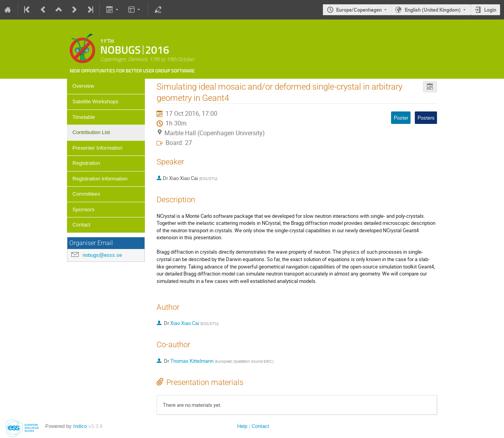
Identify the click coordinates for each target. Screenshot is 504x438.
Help (242, 426)
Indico (80, 426)
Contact (81, 225)
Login (490, 10)
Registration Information (100, 179)
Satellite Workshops (95, 102)
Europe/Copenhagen (359, 10)
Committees (86, 194)
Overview (83, 86)
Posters (426, 118)
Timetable (84, 117)
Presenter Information (97, 148)
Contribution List (91, 132)
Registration (86, 163)
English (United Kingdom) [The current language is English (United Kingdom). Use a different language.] (433, 10)
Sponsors (83, 209)
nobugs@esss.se (102, 255)
